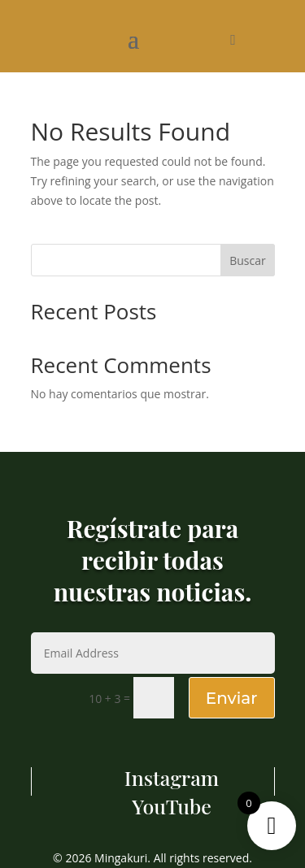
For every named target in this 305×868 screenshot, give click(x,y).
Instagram (172, 777)
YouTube (172, 806)
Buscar (248, 260)
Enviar (232, 698)
